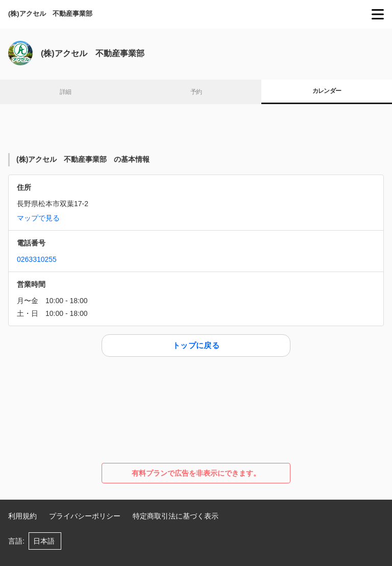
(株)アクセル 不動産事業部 (54, 14)
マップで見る (38, 218)
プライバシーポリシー (85, 516)
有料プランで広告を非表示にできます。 (196, 473)
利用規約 (22, 516)
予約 (196, 92)
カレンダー (327, 91)
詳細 (66, 92)
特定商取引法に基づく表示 (176, 516)
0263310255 (37, 259)
